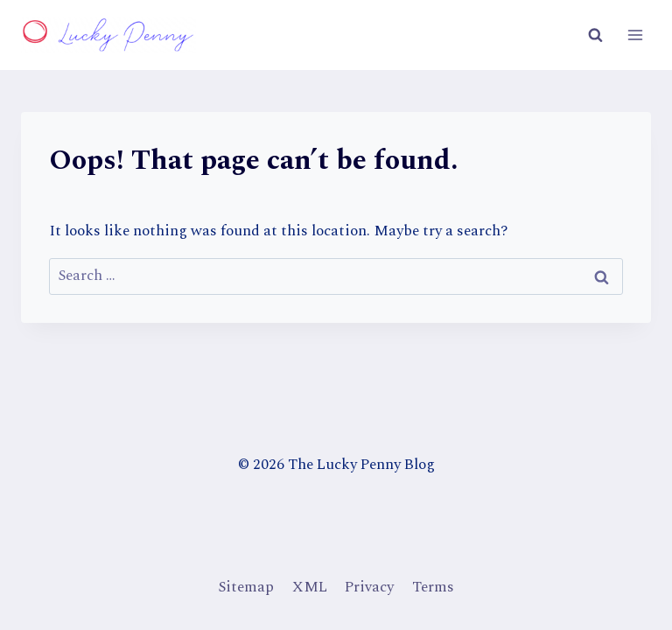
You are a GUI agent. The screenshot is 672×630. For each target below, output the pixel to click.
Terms (433, 587)
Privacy (369, 587)
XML (310, 587)
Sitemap (246, 587)
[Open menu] (635, 35)
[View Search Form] (595, 35)
